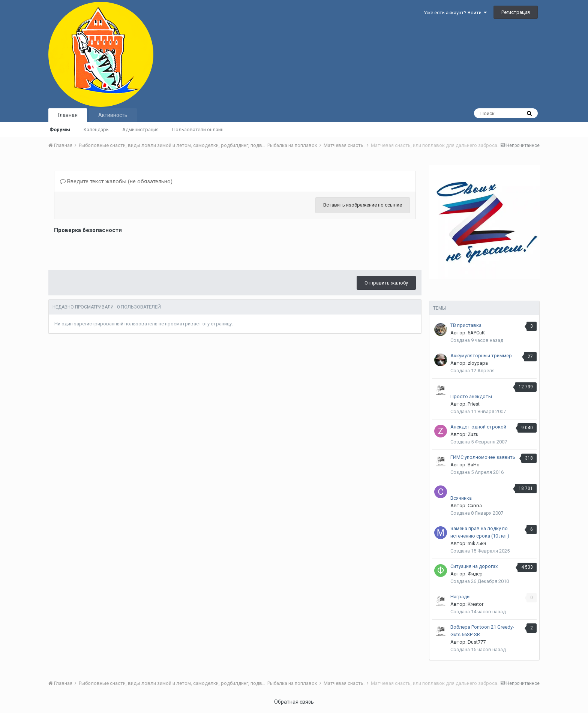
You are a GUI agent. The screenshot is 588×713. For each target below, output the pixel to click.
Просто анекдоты (471, 396)
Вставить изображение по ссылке (363, 205)
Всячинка (461, 498)
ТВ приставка (466, 325)
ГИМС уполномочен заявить (483, 457)
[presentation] (111, 250)
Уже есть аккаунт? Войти (455, 13)
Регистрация (516, 12)
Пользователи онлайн (198, 130)
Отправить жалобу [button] (386, 283)
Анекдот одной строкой (478, 427)
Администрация (140, 130)
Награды (460, 597)
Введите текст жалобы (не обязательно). (117, 181)
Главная (68, 115)
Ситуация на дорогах (474, 566)
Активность (113, 115)
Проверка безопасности (88, 230)
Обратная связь (294, 702)
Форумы (60, 130)
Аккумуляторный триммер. (482, 356)
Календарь (96, 130)
